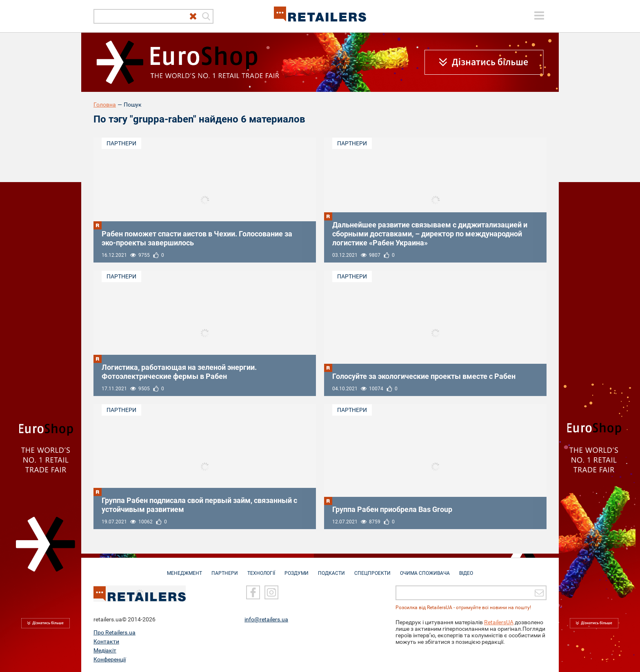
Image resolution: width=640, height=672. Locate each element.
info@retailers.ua (266, 619)
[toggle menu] (539, 16)
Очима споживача (425, 569)
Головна (105, 105)
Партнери (121, 143)
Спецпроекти (372, 569)
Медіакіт (105, 650)
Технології (261, 569)
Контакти (106, 641)
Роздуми (297, 569)
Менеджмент (184, 569)
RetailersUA (499, 622)
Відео (466, 569)
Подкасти (331, 569)
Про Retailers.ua (114, 632)
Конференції (110, 659)
